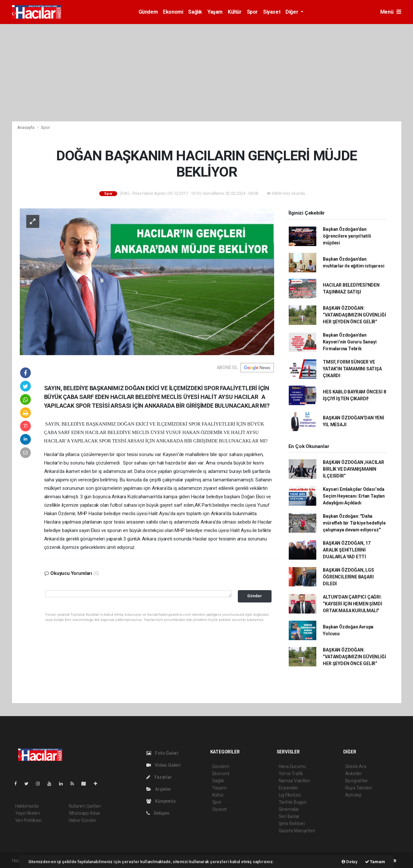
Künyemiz (161, 801)
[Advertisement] (207, 73)
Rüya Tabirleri (359, 788)
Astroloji (353, 795)
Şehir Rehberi (292, 824)
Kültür (235, 12)
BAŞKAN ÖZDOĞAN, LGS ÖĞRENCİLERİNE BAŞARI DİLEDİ (348, 577)
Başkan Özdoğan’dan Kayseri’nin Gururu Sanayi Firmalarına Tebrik (350, 342)
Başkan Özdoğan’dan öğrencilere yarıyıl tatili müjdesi (347, 236)
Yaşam (215, 12)
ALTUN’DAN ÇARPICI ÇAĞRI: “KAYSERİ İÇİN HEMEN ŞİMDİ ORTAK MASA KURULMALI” (352, 604)
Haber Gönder (83, 820)
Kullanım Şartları (85, 806)
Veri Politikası (28, 820)
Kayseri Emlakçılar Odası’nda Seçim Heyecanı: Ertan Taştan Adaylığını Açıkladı (354, 496)
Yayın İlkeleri (28, 813)
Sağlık (195, 12)
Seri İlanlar (289, 816)
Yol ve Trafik (291, 774)
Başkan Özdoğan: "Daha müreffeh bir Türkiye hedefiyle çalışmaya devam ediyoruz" (354, 523)
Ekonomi (173, 12)
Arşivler (159, 789)
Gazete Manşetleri (297, 831)
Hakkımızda (27, 806)
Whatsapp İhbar (85, 813)
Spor (252, 12)
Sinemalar (289, 809)
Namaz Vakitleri (294, 781)
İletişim (158, 813)
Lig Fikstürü (290, 795)
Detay (350, 862)
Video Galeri (164, 765)
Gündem (148, 12)
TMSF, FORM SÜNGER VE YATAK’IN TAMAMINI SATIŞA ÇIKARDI (352, 369)
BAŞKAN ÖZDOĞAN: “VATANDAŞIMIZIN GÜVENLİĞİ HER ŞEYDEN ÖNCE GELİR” (354, 315)
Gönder (255, 596)
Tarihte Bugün (293, 802)
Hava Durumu (292, 766)
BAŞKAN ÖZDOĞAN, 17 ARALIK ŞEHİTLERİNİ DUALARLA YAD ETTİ (347, 550)
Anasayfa (26, 127)
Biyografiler (357, 781)
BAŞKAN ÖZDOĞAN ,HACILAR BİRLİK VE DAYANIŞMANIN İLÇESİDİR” (353, 469)
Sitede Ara (356, 766)
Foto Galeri (163, 753)
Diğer (292, 12)
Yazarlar (159, 777)
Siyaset (272, 12)
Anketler (354, 774)
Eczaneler (289, 788)
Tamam (375, 862)
